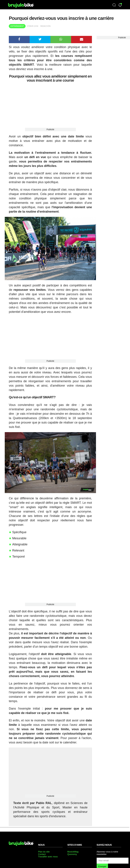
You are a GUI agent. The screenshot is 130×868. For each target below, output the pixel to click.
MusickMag (73, 852)
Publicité (50, 129)
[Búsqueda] (114, 5)
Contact (42, 854)
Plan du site (44, 852)
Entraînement (17, 26)
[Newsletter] (120, 5)
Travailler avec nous (48, 857)
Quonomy (72, 854)
